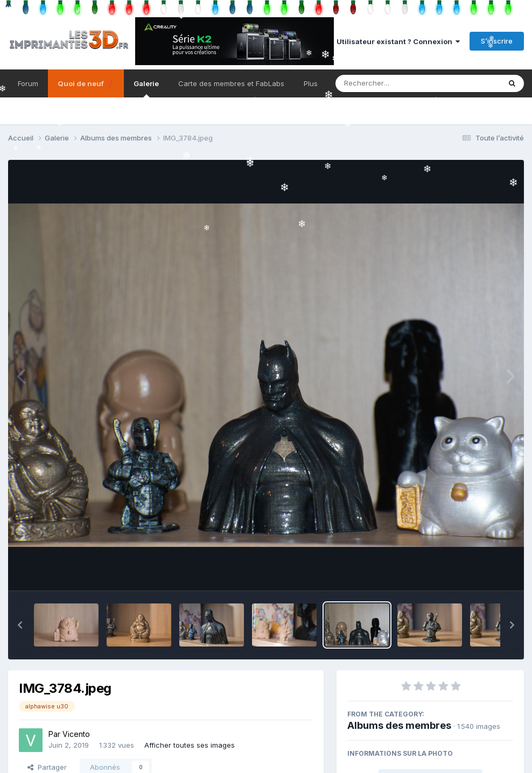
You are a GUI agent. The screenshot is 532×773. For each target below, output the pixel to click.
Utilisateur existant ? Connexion (398, 41)
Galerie (146, 88)
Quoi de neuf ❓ (86, 83)
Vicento (76, 734)
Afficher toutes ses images (190, 745)
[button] (20, 625)
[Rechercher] (387, 83)
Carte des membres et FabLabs (231, 83)
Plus (311, 83)
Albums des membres (399, 725)
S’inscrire (497, 41)
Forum (28, 83)
